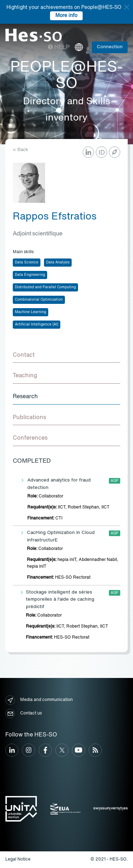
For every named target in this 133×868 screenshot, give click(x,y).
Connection (110, 47)
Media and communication (39, 700)
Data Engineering (30, 275)
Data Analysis (58, 262)
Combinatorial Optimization (39, 300)
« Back (20, 150)
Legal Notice (18, 859)
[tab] (66, 356)
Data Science (27, 262)
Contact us (24, 714)
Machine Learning (31, 312)
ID (102, 153)
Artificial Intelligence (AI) (37, 324)
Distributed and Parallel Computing (45, 287)
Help (59, 48)
